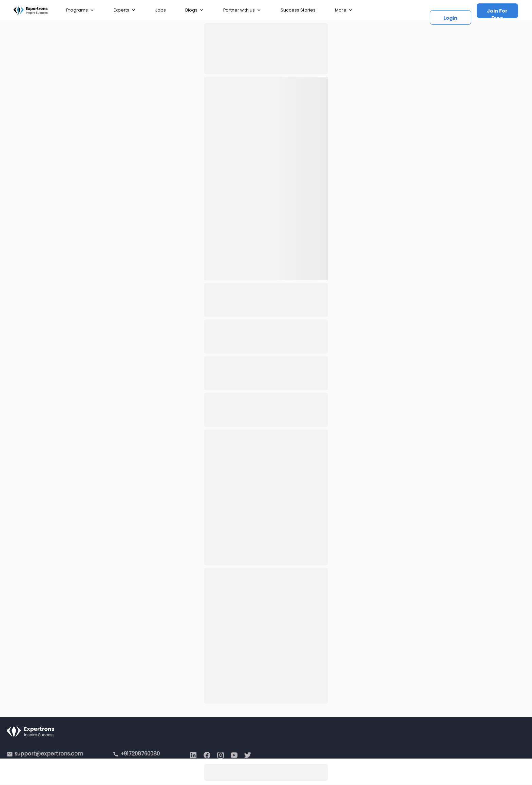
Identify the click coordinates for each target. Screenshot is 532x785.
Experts (125, 10)
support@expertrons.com (49, 754)
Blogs (195, 10)
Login (450, 18)
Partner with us (242, 10)
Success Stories (298, 10)
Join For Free (497, 13)
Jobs (160, 10)
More (344, 10)
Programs (80, 10)
